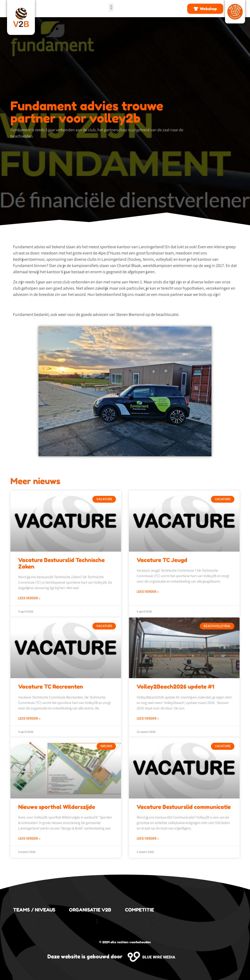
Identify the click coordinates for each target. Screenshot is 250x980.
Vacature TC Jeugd (162, 560)
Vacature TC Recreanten (51, 687)
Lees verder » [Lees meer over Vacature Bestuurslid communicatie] (148, 839)
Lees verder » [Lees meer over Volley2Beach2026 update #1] (148, 719)
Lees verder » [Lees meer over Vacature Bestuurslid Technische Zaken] (29, 598)
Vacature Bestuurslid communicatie (184, 807)
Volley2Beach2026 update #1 (176, 687)
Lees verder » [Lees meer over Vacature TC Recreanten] (29, 719)
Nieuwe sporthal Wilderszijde (57, 807)
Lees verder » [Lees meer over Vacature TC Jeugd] (148, 592)
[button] (111, 7)
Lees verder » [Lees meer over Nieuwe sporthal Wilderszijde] (29, 839)
